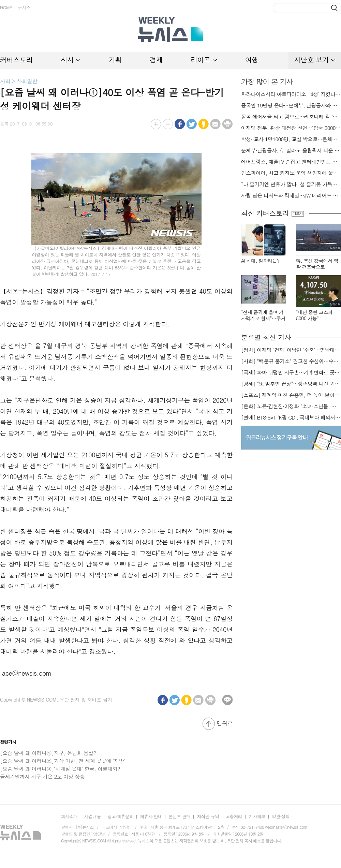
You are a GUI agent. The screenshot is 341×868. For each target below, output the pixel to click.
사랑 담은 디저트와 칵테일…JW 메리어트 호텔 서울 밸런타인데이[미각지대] (291, 195)
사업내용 (93, 816)
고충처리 (234, 816)
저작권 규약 (208, 816)
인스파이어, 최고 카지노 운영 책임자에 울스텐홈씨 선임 (291, 173)
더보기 (298, 214)
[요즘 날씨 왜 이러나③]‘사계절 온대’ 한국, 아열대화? (60, 769)
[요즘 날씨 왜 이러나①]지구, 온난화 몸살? (48, 753)
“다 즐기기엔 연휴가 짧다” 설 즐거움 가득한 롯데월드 (291, 184)
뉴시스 (24, 7)
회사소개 (69, 816)
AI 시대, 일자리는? (260, 261)
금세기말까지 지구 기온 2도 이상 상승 (42, 776)
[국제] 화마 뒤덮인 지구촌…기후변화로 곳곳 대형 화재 (291, 372)
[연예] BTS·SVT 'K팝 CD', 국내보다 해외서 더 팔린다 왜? (291, 417)
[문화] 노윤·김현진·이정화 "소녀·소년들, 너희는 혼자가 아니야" (291, 406)
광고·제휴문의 (121, 816)
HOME (6, 7)
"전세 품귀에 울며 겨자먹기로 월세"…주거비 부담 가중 (263, 315)
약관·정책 (281, 816)
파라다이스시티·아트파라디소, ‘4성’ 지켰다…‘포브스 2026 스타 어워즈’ (291, 94)
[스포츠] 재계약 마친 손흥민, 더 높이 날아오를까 (291, 395)
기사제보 (257, 816)
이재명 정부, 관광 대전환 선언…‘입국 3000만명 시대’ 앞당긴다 (291, 128)
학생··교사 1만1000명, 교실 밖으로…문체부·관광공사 (291, 139)
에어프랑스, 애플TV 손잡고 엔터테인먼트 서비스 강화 (291, 162)
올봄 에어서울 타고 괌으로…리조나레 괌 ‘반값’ (291, 117)
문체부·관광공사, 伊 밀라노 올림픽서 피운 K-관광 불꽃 (291, 150)
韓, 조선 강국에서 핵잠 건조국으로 (317, 264)
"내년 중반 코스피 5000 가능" (314, 315)
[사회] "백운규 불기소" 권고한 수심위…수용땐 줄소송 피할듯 (291, 361)
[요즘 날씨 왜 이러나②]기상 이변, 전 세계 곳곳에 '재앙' (63, 761)
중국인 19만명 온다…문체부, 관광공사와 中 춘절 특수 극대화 (291, 105)
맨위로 (225, 723)
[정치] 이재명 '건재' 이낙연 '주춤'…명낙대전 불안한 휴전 (291, 350)
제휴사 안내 (151, 816)
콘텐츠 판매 (180, 816)
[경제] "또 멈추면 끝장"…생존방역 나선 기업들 (291, 384)
